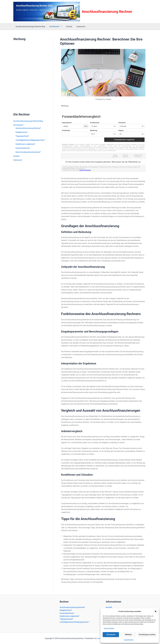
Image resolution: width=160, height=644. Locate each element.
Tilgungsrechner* (22, 136)
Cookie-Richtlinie (129, 640)
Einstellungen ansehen (147, 635)
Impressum (78, 27)
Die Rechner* (54, 27)
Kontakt (67, 27)
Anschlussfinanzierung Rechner (107, 12)
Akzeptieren (111, 635)
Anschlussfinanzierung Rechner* (28, 128)
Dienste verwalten (109, 628)
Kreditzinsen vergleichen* (25, 144)
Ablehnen (128, 635)
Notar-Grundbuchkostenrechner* (28, 152)
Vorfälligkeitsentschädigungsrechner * (30, 140)
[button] (156, 611)
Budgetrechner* (22, 132)
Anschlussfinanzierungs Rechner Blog (30, 27)
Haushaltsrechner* (23, 148)
